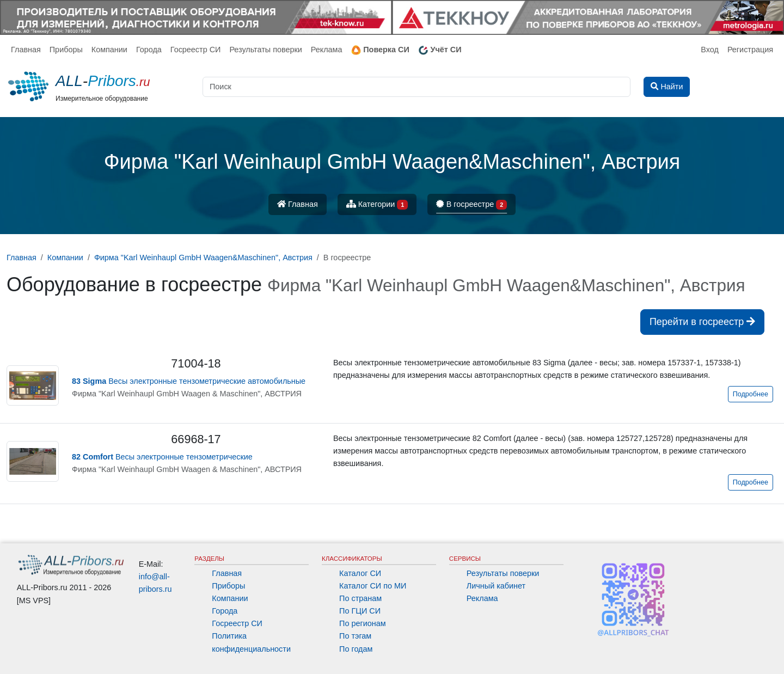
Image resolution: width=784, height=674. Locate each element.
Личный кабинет (496, 586)
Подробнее (751, 394)
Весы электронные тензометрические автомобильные (189, 381)
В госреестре (471, 205)
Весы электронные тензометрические (162, 457)
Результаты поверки (265, 50)
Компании (109, 50)
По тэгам (355, 636)
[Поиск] (416, 87)
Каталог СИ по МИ (373, 586)
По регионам (363, 623)
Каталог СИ (360, 573)
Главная (26, 50)
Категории (377, 205)
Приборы (66, 50)
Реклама (327, 50)
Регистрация (750, 50)
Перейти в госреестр (702, 322)
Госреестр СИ (196, 50)
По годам (356, 649)
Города (149, 50)
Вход (710, 50)
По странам (360, 598)
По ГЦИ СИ (360, 611)
